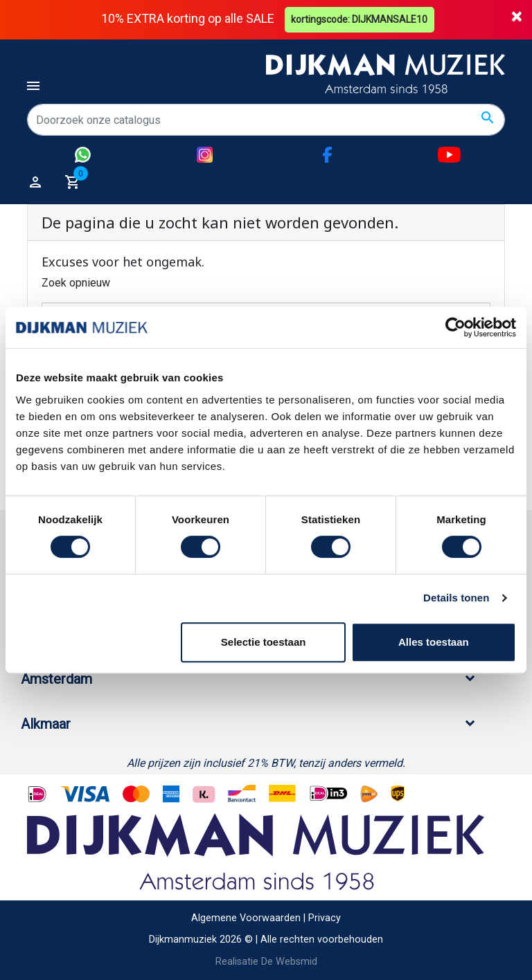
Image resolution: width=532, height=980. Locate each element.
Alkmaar (46, 724)
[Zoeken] (266, 120)
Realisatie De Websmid (266, 962)
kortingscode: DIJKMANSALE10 (360, 19)
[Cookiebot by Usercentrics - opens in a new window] (455, 327)
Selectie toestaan (264, 642)
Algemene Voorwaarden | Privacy (266, 918)
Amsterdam (56, 679)
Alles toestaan (434, 642)
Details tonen (456, 598)
